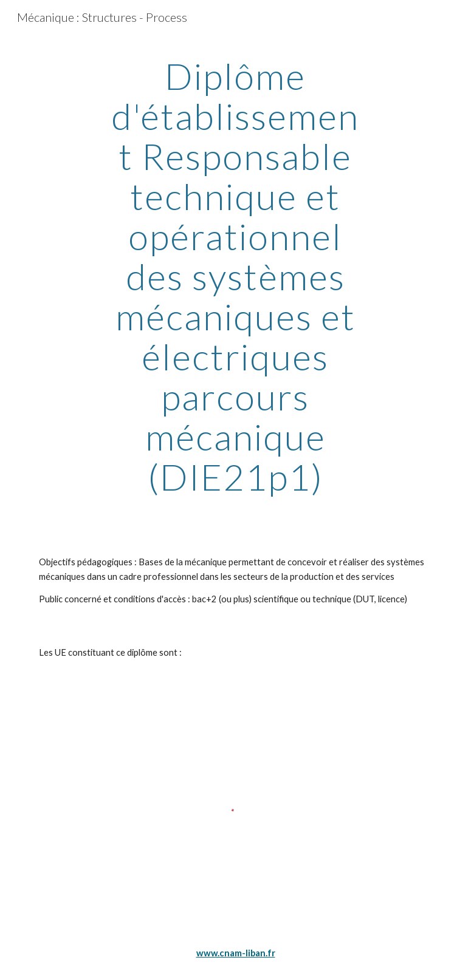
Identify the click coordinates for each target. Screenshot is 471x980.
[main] (236, 276)
